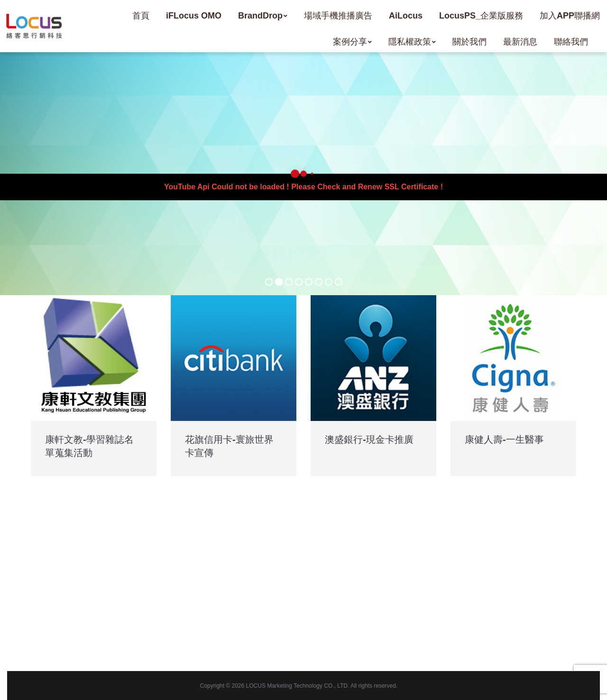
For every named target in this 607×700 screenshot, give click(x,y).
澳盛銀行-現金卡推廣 (369, 439)
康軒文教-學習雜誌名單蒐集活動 (89, 446)
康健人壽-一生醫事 (504, 439)
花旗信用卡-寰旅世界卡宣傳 (229, 446)
